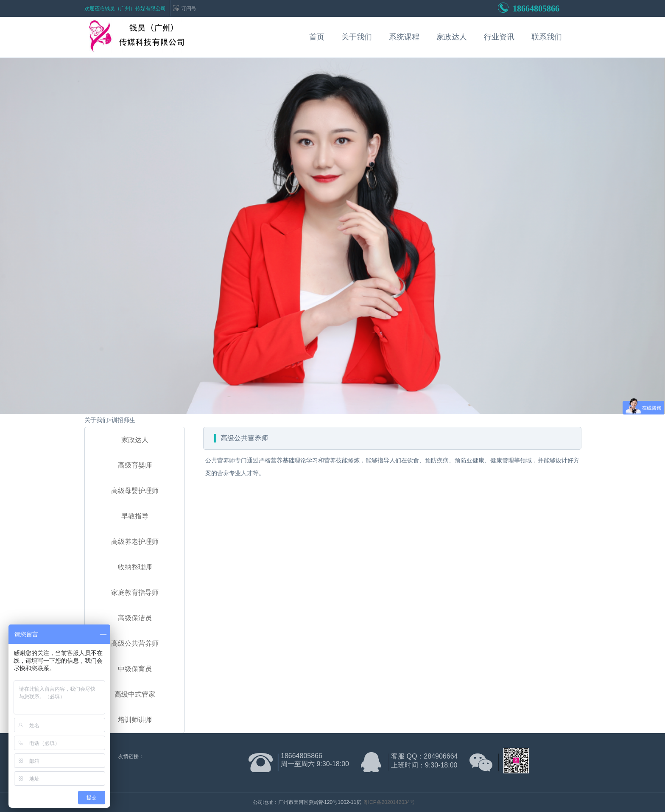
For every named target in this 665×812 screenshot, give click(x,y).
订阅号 (189, 8)
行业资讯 (499, 37)
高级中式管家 (135, 694)
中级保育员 (135, 669)
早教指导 (135, 516)
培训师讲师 (135, 720)
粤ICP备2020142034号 (389, 802)
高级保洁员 (135, 618)
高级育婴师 (135, 465)
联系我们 (547, 37)
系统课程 (404, 37)
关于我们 (357, 37)
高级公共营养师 (135, 643)
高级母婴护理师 (135, 491)
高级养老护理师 (135, 542)
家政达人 (452, 37)
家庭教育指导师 (135, 592)
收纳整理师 (135, 567)
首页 (317, 37)
